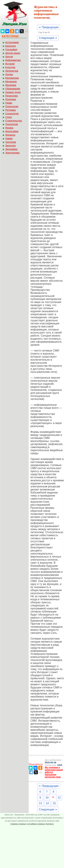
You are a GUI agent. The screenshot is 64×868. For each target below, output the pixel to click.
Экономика (11, 149)
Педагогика (12, 96)
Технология (12, 124)
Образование (13, 89)
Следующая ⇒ (48, 38)
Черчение (11, 142)
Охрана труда (13, 92)
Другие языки (13, 53)
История (10, 64)
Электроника (12, 153)
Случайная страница (36, 824)
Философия (12, 131)
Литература (12, 71)
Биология (10, 46)
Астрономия (12, 42)
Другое (9, 57)
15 (54, 803)
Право (9, 103)
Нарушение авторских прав (53, 776)
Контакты (50, 824)
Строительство (14, 121)
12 (59, 798)
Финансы (10, 135)
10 (47, 798)
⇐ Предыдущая (49, 27)
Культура (10, 67)
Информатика (13, 60)
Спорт (9, 117)
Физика (9, 128)
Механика (11, 85)
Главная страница (18, 824)
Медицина (11, 82)
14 (47, 803)
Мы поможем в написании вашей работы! (54, 770)
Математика (12, 78)
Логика (9, 74)
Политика (11, 99)
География (11, 49)
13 (40, 803)
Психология (12, 106)
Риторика (10, 110)
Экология (10, 146)
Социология (12, 114)
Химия (9, 138)
